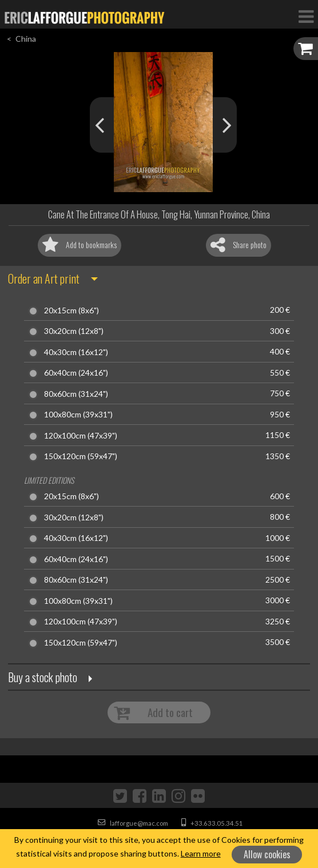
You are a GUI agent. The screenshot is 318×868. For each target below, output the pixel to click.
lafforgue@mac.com (133, 823)
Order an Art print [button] (44, 278)
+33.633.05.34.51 (212, 823)
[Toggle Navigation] (306, 16)
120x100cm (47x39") (81, 436)
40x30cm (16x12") (76, 352)
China (26, 39)
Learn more (201, 853)
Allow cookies (267, 854)
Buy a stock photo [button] (43, 677)
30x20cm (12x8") (74, 331)
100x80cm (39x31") (78, 415)
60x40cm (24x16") (76, 373)
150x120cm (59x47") (81, 456)
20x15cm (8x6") (71, 310)
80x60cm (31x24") (76, 394)
